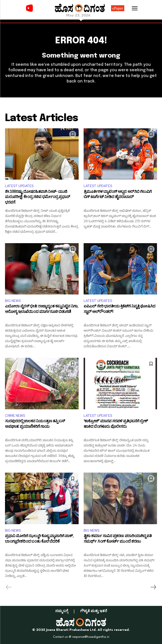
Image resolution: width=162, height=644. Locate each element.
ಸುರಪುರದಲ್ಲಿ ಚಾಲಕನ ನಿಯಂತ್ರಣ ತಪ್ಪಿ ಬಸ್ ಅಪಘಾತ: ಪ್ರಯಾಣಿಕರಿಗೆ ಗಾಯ (35, 425)
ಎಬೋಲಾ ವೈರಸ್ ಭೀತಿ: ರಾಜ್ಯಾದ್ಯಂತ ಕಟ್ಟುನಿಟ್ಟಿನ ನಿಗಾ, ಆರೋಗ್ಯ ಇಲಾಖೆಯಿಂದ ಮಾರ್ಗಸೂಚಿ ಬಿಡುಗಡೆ (42, 310)
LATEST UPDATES (19, 186)
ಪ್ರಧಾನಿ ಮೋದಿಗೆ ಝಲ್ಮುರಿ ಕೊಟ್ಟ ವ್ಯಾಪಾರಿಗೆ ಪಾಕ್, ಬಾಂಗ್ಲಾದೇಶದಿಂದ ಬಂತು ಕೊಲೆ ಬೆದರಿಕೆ (39, 539)
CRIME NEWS (15, 416)
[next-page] (153, 587)
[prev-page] (9, 587)
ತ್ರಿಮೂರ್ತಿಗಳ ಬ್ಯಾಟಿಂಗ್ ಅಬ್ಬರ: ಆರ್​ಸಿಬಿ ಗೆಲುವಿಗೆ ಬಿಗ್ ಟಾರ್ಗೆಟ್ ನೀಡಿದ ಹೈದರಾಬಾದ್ (118, 195)
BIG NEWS (13, 301)
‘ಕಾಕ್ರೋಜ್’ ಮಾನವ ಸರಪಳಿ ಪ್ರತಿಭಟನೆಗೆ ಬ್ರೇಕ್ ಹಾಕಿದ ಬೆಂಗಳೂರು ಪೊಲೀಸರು (116, 425)
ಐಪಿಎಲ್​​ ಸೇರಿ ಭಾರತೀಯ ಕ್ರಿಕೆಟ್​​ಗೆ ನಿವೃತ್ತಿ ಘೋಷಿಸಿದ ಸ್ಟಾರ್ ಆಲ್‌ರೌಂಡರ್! (119, 310)
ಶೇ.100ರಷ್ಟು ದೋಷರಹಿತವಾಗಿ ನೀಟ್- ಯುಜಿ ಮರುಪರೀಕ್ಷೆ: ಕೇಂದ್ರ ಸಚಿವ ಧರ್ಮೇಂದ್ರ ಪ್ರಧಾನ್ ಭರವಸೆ (37, 198)
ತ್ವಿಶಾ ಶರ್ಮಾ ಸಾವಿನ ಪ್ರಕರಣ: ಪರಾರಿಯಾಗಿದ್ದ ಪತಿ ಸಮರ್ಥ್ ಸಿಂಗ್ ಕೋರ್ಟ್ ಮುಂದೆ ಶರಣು (118, 539)
